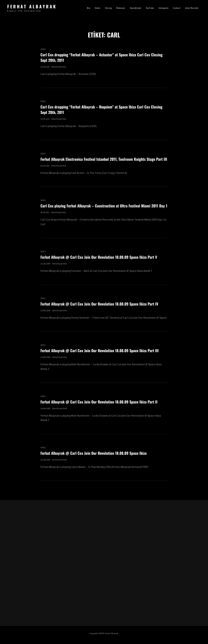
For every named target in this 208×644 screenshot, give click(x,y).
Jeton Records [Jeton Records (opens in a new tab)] (192, 8)
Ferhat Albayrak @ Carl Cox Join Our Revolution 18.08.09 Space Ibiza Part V (99, 257)
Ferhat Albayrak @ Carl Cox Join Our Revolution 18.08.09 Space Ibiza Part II (99, 402)
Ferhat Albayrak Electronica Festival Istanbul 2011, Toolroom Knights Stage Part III (104, 159)
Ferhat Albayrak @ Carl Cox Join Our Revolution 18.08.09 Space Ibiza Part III (100, 351)
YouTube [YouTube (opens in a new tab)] (150, 8)
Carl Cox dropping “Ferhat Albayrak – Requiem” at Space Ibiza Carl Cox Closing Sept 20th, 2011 (101, 110)
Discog (108, 8)
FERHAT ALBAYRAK (32, 6)
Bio (89, 8)
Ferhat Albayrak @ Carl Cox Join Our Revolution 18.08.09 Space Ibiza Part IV (99, 304)
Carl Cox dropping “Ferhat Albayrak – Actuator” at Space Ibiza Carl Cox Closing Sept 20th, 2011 (101, 57)
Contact (177, 8)
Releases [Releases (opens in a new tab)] (121, 8)
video (43, 49)
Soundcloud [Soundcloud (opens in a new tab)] (135, 8)
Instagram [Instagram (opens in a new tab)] (164, 8)
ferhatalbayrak (59, 67)
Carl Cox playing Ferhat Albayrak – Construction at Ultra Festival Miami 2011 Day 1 (104, 206)
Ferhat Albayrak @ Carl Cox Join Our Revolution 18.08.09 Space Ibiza (94, 453)
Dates (98, 8)
